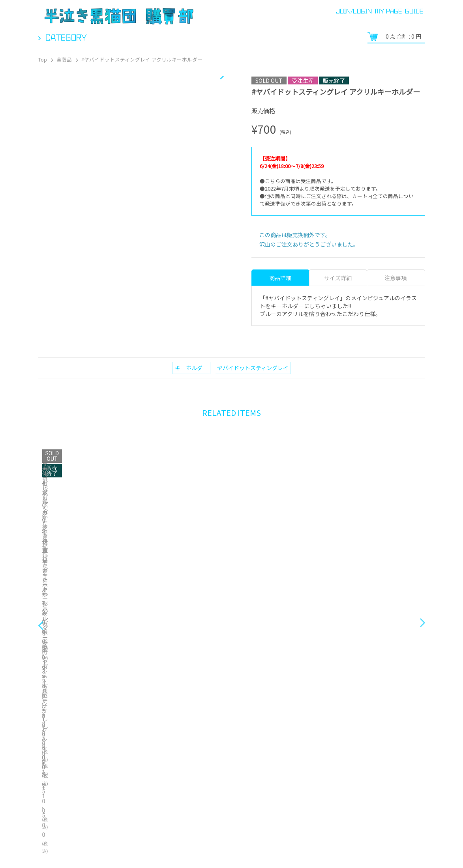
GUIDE (414, 11)
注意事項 (396, 278)
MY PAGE (388, 11)
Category (66, 37)
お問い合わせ (197, 848)
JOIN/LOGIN (354, 11)
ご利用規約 (239, 848)
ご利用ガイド (45, 848)
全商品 (64, 59)
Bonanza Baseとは (407, 834)
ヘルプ (82, 848)
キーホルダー (191, 368)
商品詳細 (280, 278)
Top (43, 59)
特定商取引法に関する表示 (135, 848)
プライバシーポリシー (350, 834)
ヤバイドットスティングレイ (253, 368)
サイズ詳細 (338, 278)
